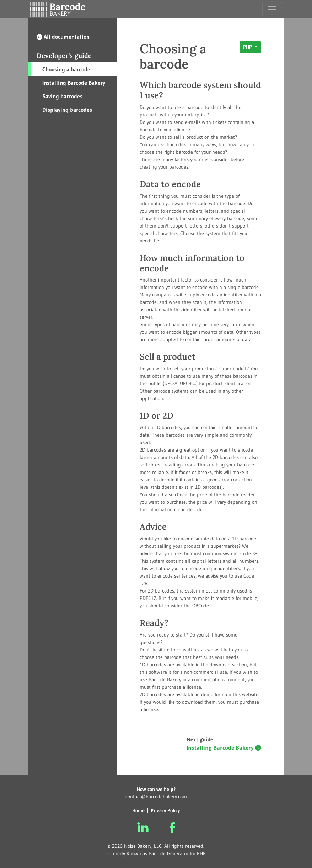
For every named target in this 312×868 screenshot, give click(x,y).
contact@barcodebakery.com (156, 797)
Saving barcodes (62, 96)
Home (138, 810)
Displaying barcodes (67, 110)
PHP (248, 47)
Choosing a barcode (66, 69)
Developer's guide (64, 56)
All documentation (63, 37)
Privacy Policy (165, 810)
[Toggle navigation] (272, 9)
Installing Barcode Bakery (74, 83)
